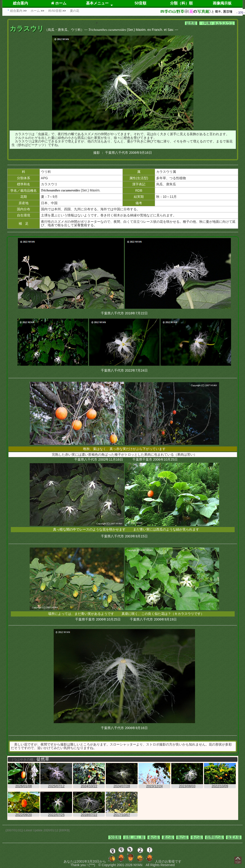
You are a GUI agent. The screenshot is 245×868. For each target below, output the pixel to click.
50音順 (141, 3)
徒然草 (191, 23)
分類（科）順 (181, 3)
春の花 (154, 837)
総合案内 (20, 3)
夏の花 (168, 837)
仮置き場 (234, 837)
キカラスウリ (224, 23)
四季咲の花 (214, 837)
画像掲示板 (222, 3)
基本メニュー (97, 3)
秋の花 (182, 837)
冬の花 (197, 837)
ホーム (59, 3)
